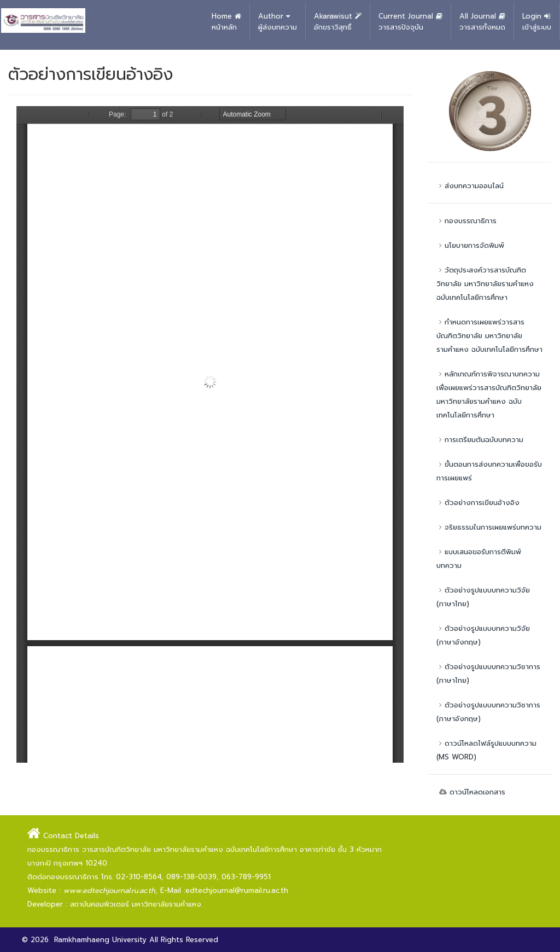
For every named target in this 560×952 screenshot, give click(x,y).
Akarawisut (338, 22)
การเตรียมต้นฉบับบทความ (480, 440)
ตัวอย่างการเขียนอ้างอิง (478, 503)
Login (537, 22)
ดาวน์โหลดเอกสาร (471, 792)
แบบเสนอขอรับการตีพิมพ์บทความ (479, 559)
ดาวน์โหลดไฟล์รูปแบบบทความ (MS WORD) (486, 750)
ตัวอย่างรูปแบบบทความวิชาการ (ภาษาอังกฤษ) (488, 712)
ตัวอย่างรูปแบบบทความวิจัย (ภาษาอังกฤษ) (483, 635)
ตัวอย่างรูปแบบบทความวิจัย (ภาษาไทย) (483, 597)
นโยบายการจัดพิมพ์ (470, 245)
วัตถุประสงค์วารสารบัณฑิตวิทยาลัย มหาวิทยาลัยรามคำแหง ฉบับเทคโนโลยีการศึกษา (485, 284)
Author (278, 22)
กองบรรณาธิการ (466, 221)
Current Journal (410, 22)
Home (226, 22)
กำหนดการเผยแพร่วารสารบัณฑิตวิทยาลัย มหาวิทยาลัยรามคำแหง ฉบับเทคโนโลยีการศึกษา (489, 336)
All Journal (482, 22)
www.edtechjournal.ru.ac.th (109, 890)
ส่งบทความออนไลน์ (470, 186)
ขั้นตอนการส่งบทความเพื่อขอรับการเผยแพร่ (489, 471)
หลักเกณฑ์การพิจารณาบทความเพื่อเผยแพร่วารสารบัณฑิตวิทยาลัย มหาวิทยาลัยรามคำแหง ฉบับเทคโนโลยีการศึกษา (489, 394)
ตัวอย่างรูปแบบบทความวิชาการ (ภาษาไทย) (488, 674)
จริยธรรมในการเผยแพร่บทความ (489, 527)
